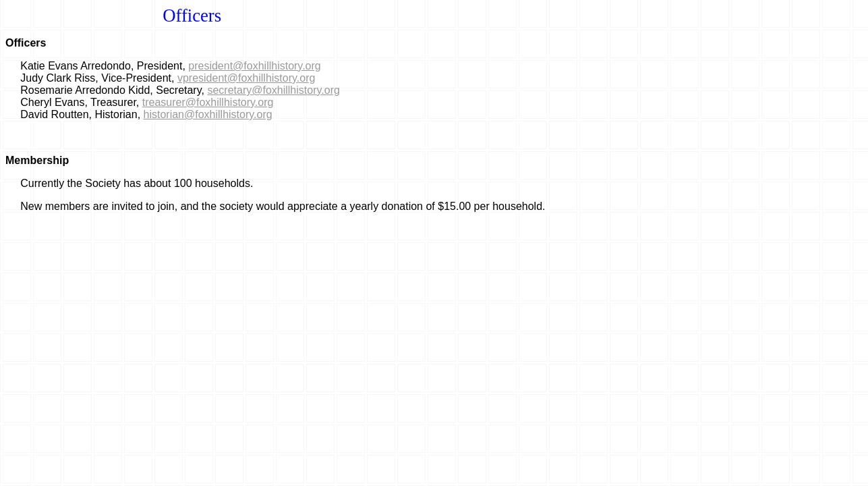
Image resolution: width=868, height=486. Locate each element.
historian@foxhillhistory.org (208, 114)
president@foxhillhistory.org (254, 66)
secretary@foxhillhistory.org (273, 90)
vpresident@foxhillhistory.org (246, 78)
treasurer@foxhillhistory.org (208, 102)
